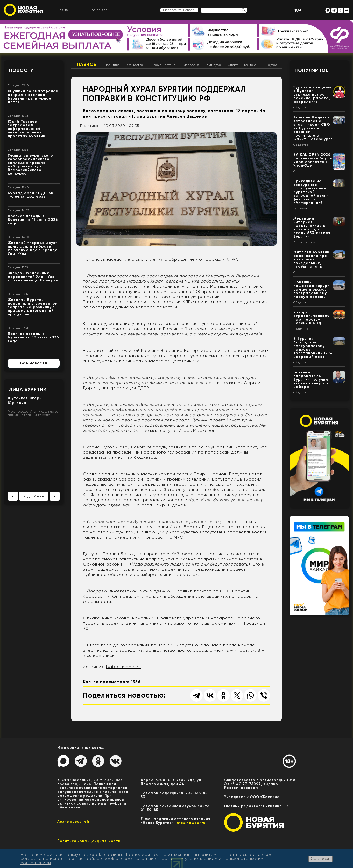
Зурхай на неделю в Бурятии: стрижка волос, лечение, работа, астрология (312, 94)
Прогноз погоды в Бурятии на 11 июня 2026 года (33, 220)
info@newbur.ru (191, 823)
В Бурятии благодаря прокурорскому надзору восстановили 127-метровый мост (313, 348)
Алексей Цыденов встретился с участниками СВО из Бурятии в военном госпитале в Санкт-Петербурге (313, 128)
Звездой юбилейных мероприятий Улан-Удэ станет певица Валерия (33, 277)
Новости (22, 70)
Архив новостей (73, 821)
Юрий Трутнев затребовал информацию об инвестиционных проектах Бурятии (27, 129)
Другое (271, 65)
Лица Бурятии (28, 389)
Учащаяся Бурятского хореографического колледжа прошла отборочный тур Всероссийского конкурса (30, 164)
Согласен (320, 859)
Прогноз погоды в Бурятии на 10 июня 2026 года (33, 337)
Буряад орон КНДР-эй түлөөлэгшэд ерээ (31, 195)
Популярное (312, 70)
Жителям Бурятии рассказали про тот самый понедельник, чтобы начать (311, 259)
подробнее (34, 496)
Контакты (251, 65)
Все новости (34, 363)
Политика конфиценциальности (89, 841)
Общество (135, 65)
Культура (214, 65)
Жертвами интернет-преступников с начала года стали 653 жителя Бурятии (312, 227)
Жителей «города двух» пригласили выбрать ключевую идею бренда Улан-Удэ (33, 248)
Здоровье (192, 65)
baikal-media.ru (123, 667)
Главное (85, 64)
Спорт (233, 65)
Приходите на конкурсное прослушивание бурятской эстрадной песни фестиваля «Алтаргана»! (311, 192)
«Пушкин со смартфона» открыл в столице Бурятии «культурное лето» (33, 97)
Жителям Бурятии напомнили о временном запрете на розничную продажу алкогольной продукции (33, 307)
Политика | (90, 126)
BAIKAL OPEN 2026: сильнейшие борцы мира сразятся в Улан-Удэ (313, 160)
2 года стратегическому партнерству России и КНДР (311, 318)
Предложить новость (179, 10)
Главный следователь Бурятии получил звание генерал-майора (311, 380)
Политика (112, 65)
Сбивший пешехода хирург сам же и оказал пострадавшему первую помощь (311, 289)
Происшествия (164, 65)
